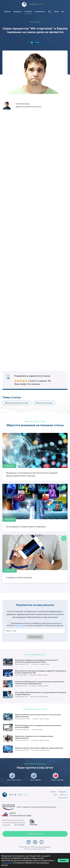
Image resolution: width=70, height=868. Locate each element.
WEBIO (38, 4)
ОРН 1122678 (20, 830)
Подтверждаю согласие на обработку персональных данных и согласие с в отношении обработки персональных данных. (35, 625)
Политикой (20, 626)
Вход (57, 12)
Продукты (18, 12)
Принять (63, 861)
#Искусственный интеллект (17, 403)
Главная (7, 12)
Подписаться (35, 637)
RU (63, 12)
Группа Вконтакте (14, 783)
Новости (63, 800)
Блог (55, 800)
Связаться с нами (35, 839)
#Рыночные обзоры (44, 403)
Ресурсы (28, 12)
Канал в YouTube (57, 783)
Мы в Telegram (36, 783)
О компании (40, 12)
